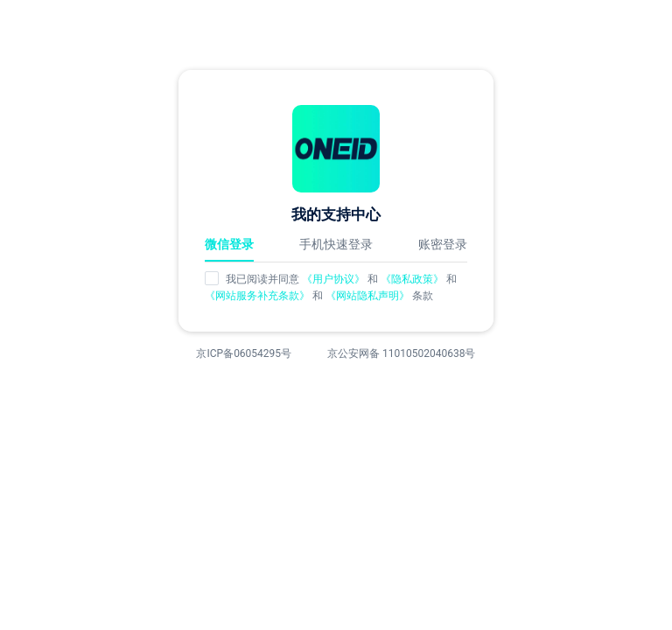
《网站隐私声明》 (369, 296)
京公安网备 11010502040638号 (401, 353)
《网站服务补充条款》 (259, 296)
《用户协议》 (333, 279)
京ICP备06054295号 (244, 353)
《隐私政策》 (413, 279)
